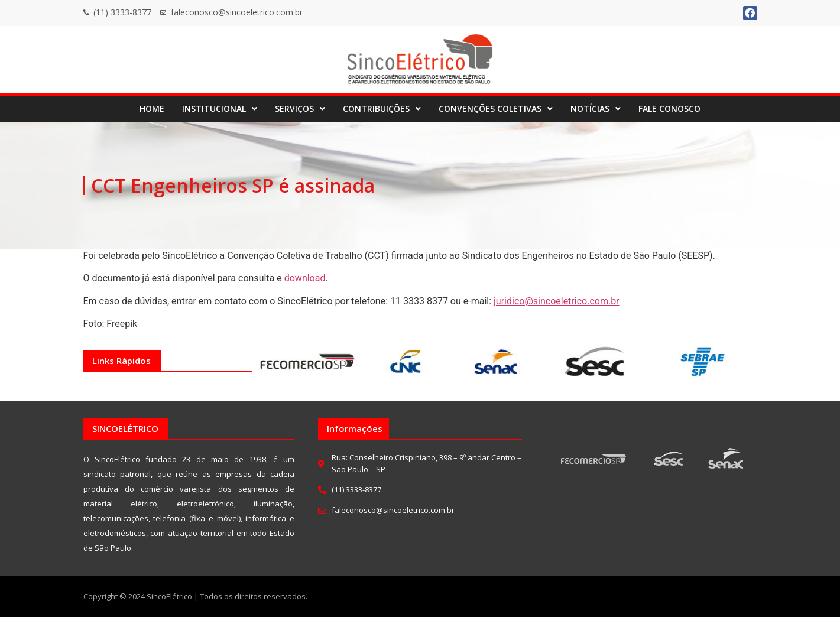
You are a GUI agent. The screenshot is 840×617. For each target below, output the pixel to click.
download (305, 278)
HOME (152, 108)
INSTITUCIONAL (220, 108)
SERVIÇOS (300, 108)
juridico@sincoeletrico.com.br (557, 301)
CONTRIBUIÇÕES (382, 108)
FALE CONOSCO (669, 108)
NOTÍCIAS (596, 108)
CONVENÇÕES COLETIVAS (496, 108)
